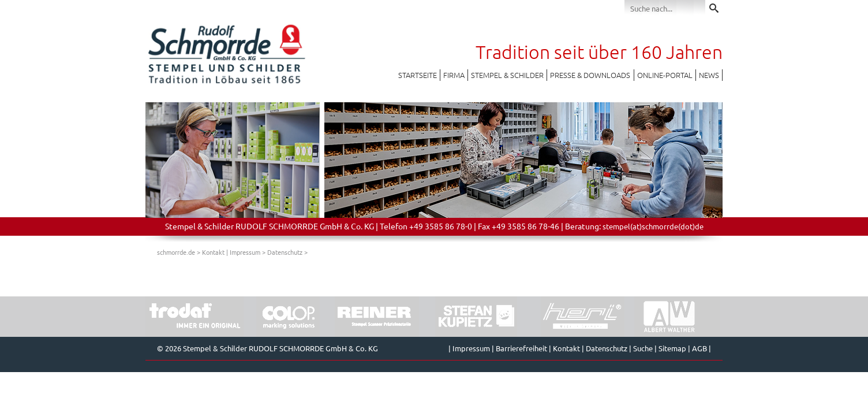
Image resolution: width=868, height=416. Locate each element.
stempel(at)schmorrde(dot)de (653, 226)
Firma (454, 75)
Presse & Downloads (590, 75)
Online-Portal (665, 75)
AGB (699, 348)
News (709, 75)
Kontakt (566, 348)
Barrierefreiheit (521, 348)
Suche (643, 348)
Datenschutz (285, 252)
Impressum (471, 348)
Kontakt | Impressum (231, 252)
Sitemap (672, 348)
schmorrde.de (176, 252)
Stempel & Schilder (507, 75)
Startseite (418, 75)
